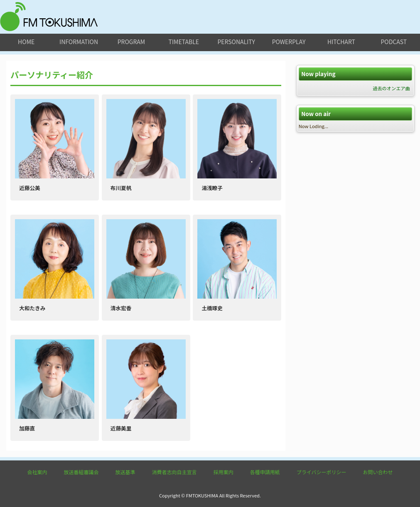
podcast (394, 42)
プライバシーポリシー (322, 472)
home (26, 42)
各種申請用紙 (265, 472)
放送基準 (125, 472)
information (79, 42)
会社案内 (37, 472)
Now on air (316, 114)
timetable (184, 42)
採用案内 (224, 472)
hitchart (341, 42)
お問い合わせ (378, 472)
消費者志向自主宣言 (174, 472)
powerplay (289, 42)
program (131, 42)
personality (236, 42)
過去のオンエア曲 (391, 88)
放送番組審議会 (81, 472)
